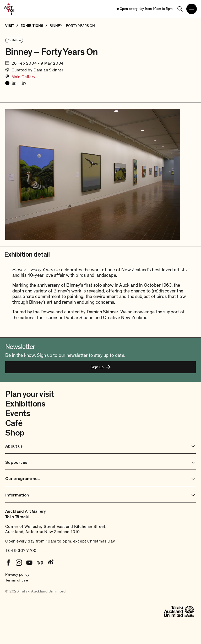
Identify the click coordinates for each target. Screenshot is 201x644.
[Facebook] (8, 563)
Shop (15, 433)
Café (14, 423)
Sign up (100, 367)
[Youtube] (29, 563)
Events (18, 414)
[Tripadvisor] (40, 563)
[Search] (180, 9)
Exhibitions (25, 404)
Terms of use (17, 580)
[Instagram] (19, 563)
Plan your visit (30, 394)
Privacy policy (17, 574)
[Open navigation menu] (192, 9)
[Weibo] (50, 563)
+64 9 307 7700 (21, 551)
